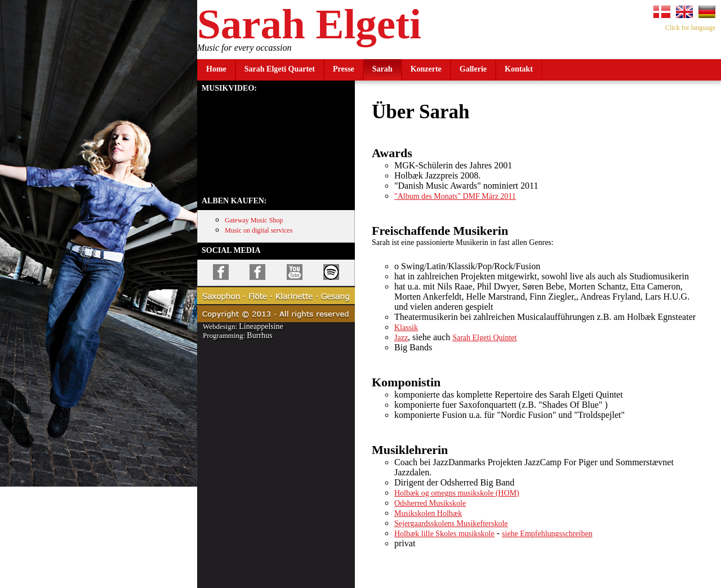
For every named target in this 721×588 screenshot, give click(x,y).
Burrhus (259, 335)
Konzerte (426, 69)
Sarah (382, 69)
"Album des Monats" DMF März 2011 (455, 196)
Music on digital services (259, 230)
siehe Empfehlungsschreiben (547, 534)
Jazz (401, 338)
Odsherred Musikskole (430, 503)
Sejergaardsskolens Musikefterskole (451, 524)
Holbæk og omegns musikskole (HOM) (457, 493)
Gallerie (473, 69)
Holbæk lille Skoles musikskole (444, 534)
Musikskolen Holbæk (428, 513)
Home (216, 69)
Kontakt (519, 69)
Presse (344, 69)
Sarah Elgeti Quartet (280, 69)
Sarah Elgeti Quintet (484, 338)
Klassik (406, 328)
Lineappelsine (261, 326)
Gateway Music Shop (254, 220)
